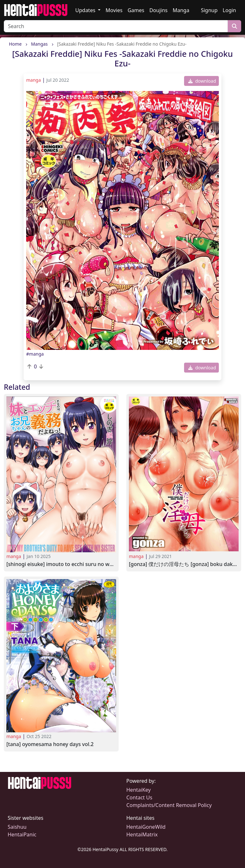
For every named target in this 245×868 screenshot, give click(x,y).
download (202, 81)
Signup (209, 10)
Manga (181, 10)
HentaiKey (138, 790)
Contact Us (139, 797)
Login (229, 10)
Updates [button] (86, 10)
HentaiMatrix (142, 834)
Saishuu (17, 827)
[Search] (116, 26)
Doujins (158, 10)
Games (136, 10)
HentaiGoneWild (146, 827)
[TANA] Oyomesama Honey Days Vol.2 (50, 744)
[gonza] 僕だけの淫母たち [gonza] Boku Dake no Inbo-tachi (184, 564)
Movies (114, 10)
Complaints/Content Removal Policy (169, 805)
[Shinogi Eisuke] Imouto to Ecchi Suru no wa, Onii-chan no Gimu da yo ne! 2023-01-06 (61, 564)
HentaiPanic (22, 834)
